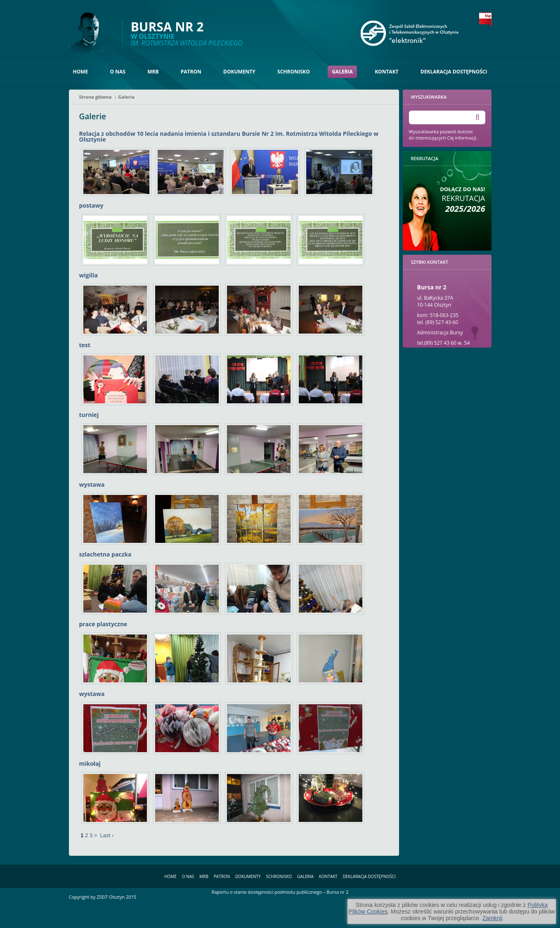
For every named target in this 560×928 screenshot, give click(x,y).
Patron (191, 72)
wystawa (92, 484)
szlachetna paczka (105, 554)
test (85, 345)
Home (81, 72)
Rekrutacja (462, 200)
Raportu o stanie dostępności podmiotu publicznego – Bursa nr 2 (280, 892)
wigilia (89, 275)
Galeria (342, 72)
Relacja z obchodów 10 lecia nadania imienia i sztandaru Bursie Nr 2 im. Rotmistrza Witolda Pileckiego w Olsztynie (229, 136)
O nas (118, 72)
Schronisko (294, 72)
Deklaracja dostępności (454, 72)
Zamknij (493, 918)
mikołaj (90, 763)
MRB (153, 72)
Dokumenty (239, 72)
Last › (107, 835)
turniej (89, 415)
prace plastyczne (103, 624)
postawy (91, 205)
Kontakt (386, 72)
